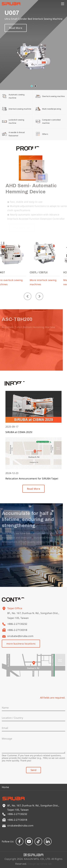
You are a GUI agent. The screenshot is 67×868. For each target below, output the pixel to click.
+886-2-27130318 (17, 630)
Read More (16, 28)
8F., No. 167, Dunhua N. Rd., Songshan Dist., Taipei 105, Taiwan (33, 619)
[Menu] (63, 4)
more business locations (21, 644)
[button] (32, 86)
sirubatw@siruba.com (20, 636)
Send (33, 770)
